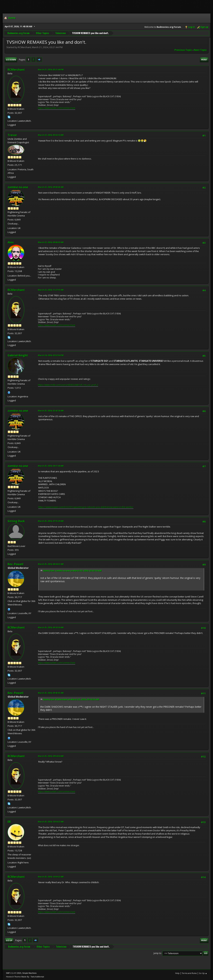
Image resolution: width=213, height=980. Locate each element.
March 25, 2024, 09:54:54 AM (51, 756)
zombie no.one (18, 187)
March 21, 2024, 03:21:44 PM (51, 70)
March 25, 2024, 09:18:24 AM (51, 627)
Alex (11, 242)
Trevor (12, 135)
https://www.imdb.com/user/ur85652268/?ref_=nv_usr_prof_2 (68, 385)
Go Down (11, 60)
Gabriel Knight (18, 355)
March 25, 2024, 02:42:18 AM (51, 411)
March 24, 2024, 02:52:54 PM (51, 355)
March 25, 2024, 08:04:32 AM (51, 564)
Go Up (9, 940)
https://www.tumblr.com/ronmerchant (57, 108)
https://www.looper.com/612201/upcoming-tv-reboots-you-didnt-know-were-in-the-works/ (86, 507)
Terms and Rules (189, 973)
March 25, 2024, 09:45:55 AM (51, 693)
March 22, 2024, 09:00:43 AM (51, 187)
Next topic (200, 50)
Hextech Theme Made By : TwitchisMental (25, 977)
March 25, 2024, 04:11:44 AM (51, 466)
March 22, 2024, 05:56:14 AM (51, 135)
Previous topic (183, 50)
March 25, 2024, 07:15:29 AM (51, 521)
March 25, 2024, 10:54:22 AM (51, 822)
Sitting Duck (16, 521)
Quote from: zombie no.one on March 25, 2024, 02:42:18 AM (72, 571)
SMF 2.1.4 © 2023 (14, 973)
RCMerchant (16, 70)
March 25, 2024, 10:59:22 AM (51, 877)
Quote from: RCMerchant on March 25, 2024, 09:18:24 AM (71, 699)
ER (9, 822)
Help (177, 973)
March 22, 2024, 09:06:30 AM (51, 242)
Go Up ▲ (203, 973)
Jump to (157, 953)
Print (204, 60)
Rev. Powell (16, 564)
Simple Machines (29, 973)
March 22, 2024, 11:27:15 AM (51, 290)
